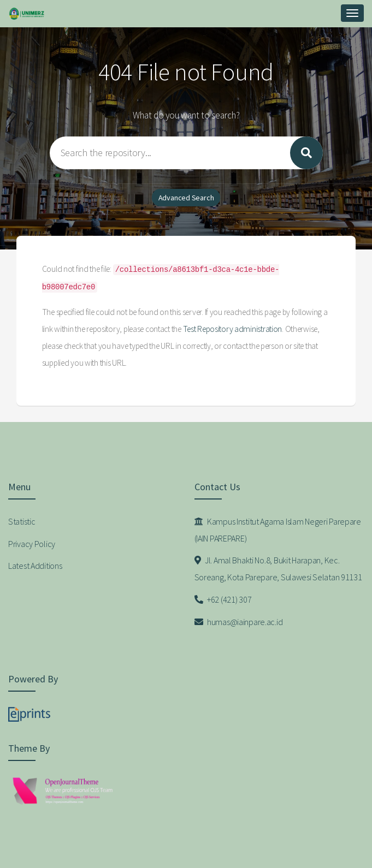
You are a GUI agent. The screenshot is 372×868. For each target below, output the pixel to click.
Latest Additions (35, 566)
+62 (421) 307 (223, 599)
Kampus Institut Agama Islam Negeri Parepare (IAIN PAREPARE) (278, 530)
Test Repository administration (233, 329)
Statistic (22, 521)
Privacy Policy (32, 544)
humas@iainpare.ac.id (239, 622)
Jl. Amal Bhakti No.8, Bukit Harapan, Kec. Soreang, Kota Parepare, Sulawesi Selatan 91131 (278, 569)
